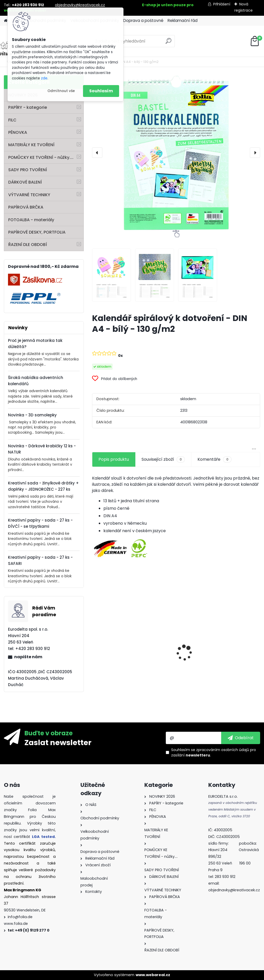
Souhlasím (101, 91)
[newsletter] (241, 738)
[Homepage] (6, 21)
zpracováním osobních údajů (223, 750)
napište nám (28, 657)
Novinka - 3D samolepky (32, 415)
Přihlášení (222, 4)
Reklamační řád (183, 20)
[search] (168, 43)
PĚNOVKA (18, 132)
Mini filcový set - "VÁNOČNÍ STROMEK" (230, 669)
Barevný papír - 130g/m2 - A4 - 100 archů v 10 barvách (115, 666)
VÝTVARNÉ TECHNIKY (29, 195)
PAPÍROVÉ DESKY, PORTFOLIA (37, 232)
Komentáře (214, 459)
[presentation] (97, 153)
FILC (12, 120)
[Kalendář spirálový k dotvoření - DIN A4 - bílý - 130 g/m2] (176, 153)
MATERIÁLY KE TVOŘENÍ (31, 145)
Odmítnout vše (61, 91)
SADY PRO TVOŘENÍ (28, 170)
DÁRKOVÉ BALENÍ (25, 182)
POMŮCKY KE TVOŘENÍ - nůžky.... (41, 157)
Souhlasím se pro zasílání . (214, 752)
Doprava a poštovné (143, 20)
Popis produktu (114, 459)
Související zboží (163, 459)
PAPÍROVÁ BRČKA (26, 207)
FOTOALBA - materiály (31, 220)
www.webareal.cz (153, 975)
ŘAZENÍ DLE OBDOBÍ (28, 245)
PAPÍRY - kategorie (28, 107)
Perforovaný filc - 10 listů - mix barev (173, 661)
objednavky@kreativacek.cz (80, 5)
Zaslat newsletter (58, 742)
